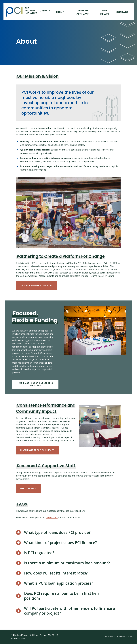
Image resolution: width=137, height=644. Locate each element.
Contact (122, 12)
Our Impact (105, 12)
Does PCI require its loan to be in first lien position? (61, 596)
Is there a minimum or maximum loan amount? (67, 563)
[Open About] (66, 12)
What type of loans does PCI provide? (57, 532)
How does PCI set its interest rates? (56, 573)
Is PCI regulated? (39, 553)
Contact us (52, 518)
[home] (31, 12)
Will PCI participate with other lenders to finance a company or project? (70, 611)
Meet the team (28, 488)
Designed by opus (124, 636)
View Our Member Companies (36, 285)
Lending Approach (83, 12)
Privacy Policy (110, 636)
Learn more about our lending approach (35, 384)
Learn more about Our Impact (37, 450)
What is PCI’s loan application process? (59, 583)
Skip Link (6, 12)
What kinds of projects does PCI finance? (60, 543)
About (60, 12)
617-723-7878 (18, 638)
